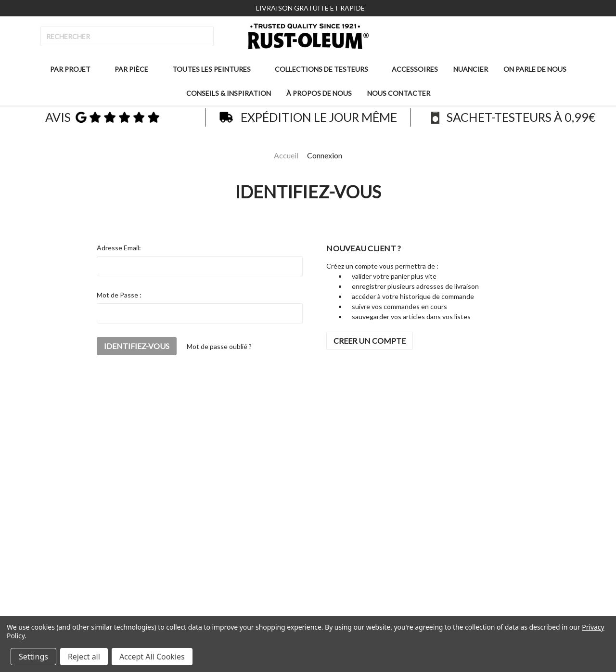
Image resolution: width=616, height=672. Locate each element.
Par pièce (135, 69)
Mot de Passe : (119, 295)
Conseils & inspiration (229, 93)
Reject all (84, 657)
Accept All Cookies (152, 657)
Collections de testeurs (325, 69)
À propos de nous (319, 93)
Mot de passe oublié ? (219, 346)
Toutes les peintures (215, 69)
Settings (33, 657)
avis (102, 118)
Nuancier (471, 69)
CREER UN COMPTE (370, 341)
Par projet (74, 69)
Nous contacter (399, 93)
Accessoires (415, 69)
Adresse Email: (119, 248)
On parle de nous (535, 69)
